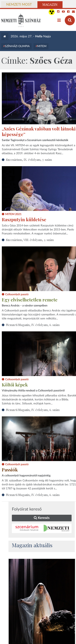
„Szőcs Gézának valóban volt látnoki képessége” (39, 132)
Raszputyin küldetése (24, 219)
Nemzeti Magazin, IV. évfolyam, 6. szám (33, 325)
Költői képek (15, 385)
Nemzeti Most (19, 5)
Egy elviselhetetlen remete (30, 300)
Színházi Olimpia (17, 46)
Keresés (42, 518)
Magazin (50, 5)
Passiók (10, 470)
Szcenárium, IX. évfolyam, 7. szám (29, 160)
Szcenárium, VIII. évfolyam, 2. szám (30, 240)
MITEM (42, 46)
